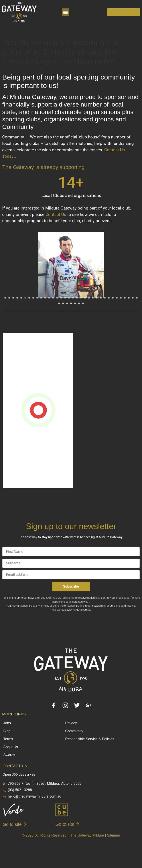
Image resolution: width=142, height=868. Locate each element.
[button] (66, 12)
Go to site (15, 824)
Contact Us (56, 215)
